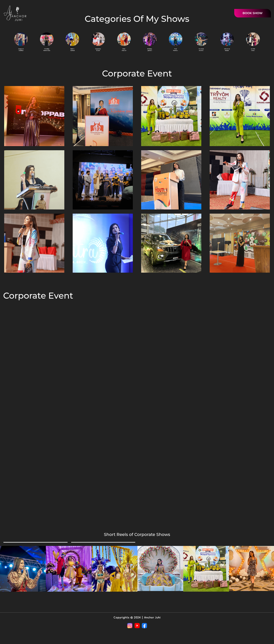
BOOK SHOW (253, 13)
